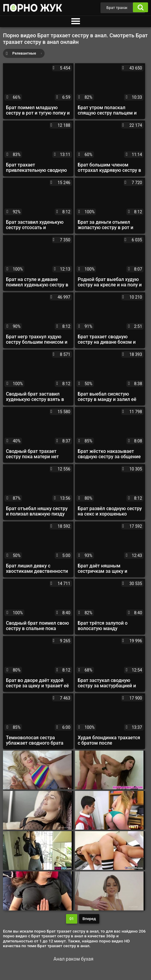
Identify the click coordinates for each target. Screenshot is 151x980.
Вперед (89, 919)
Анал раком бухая (74, 959)
